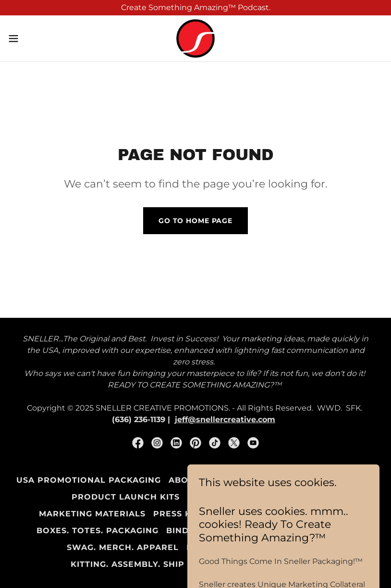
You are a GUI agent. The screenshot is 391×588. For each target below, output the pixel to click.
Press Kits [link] (179, 514)
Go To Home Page (195, 221)
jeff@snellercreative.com (225, 419)
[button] (33, 38)
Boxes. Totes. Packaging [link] (98, 531)
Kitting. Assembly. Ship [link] (128, 564)
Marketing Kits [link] (337, 480)
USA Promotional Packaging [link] (89, 480)
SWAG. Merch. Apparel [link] (123, 547)
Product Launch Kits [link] (126, 497)
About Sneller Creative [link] (230, 480)
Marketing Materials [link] (92, 514)
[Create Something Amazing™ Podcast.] (195, 8)
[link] (195, 38)
